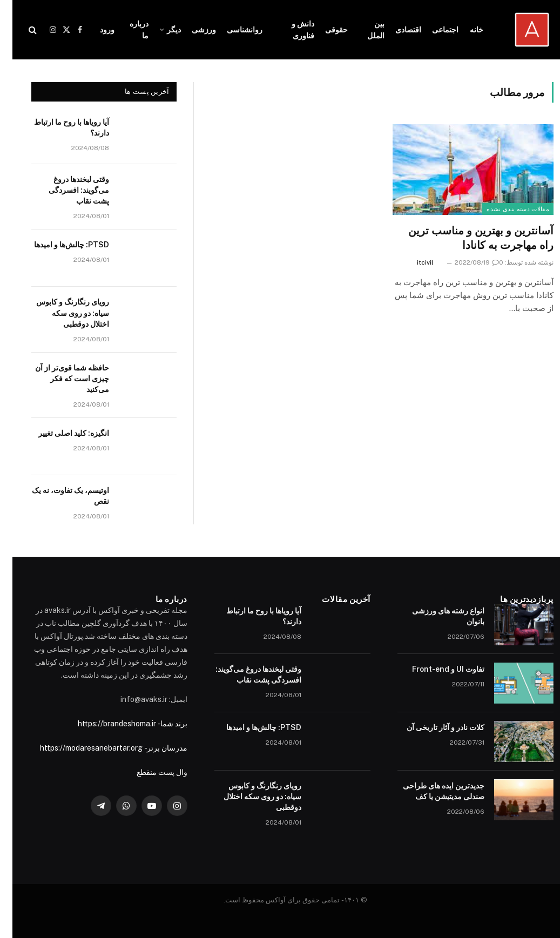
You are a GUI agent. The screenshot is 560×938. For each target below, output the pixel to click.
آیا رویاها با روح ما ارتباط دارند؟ (59, 127)
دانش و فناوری (291, 30)
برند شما (161, 724)
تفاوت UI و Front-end (436, 669)
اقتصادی (396, 30)
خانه (464, 30)
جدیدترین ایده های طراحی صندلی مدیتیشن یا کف (431, 791)
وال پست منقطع (150, 772)
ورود (95, 30)
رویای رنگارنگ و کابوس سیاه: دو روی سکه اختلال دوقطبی (60, 313)
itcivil (413, 262)
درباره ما (127, 30)
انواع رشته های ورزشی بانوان (436, 616)
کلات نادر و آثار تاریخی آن (433, 727)
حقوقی (324, 30)
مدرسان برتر (155, 748)
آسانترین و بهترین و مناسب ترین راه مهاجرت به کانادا (468, 238)
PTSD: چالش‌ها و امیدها (59, 245)
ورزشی (191, 30)
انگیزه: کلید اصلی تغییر (61, 433)
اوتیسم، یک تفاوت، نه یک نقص (58, 496)
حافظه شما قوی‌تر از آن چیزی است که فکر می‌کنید (60, 379)
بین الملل (363, 30)
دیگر (161, 30)
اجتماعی (433, 30)
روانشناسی (232, 30)
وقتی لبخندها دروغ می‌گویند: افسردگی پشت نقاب (66, 190)
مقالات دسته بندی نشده (505, 209)
